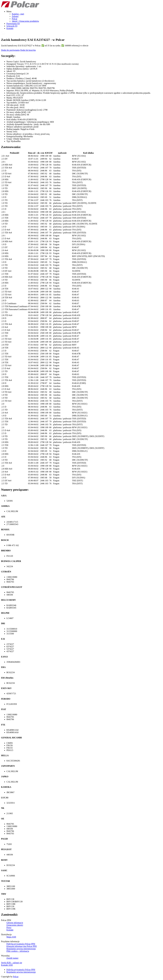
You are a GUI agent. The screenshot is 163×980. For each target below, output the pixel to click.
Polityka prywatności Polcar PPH (21, 944)
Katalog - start (18, 14)
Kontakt (10, 28)
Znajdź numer (12, 958)
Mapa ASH (11, 937)
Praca (9, 927)
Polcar (15, 19)
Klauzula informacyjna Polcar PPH (22, 946)
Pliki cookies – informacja (18, 951)
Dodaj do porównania (10, 50)
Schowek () (12, 26)
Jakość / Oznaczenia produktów (25, 21)
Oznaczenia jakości (15, 925)
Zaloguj (15, 16)
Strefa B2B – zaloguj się (12, 963)
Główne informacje (15, 923)
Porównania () (13, 24)
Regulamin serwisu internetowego (21, 949)
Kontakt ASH (7, 965)
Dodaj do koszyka (28, 50)
